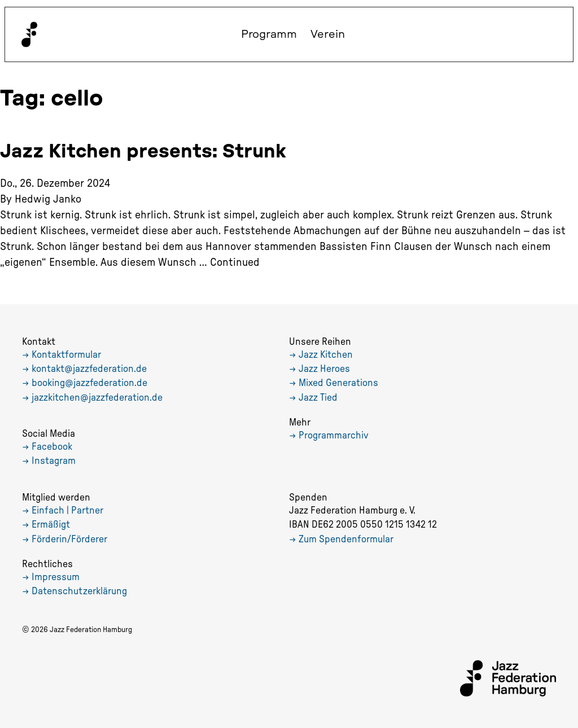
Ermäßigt (51, 525)
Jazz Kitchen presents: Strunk (143, 152)
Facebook (52, 447)
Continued (235, 262)
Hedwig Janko (48, 199)
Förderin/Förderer (69, 540)
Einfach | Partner (67, 511)
